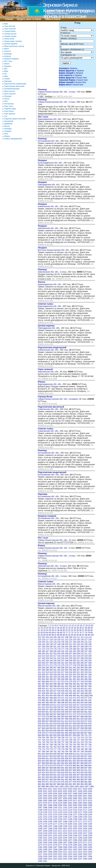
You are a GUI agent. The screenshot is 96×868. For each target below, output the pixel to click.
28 (58, 628)
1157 (65, 819)
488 (74, 700)
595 (55, 719)
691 (47, 735)
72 (69, 633)
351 (86, 677)
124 (74, 640)
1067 (55, 801)
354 (43, 679)
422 (90, 689)
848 (59, 761)
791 (55, 752)
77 (83, 633)
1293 (85, 847)
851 (70, 761)
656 (74, 728)
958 (51, 780)
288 (59, 668)
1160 (80, 819)
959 (55, 780)
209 (78, 654)
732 (43, 742)
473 (70, 698)
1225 (75, 833)
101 (39, 637)
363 (78, 679)
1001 (57, 787)
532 (82, 707)
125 (78, 640)
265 (78, 663)
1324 (75, 854)
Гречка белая (9, 39)
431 (70, 691)
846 (51, 761)
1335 (75, 857)
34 (75, 628)
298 (43, 670)
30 (64, 628)
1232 (55, 836)
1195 (90, 826)
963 (70, 780)
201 (47, 654)
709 (63, 738)
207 (70, 654)
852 (74, 761)
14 (75, 626)
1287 (55, 847)
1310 (60, 852)
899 (39, 770)
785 (86, 749)
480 (43, 700)
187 (47, 651)
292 (74, 668)
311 (39, 672)
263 (70, 663)
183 (86, 649)
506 (90, 703)
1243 (55, 838)
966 (82, 780)
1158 (70, 819)
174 (51, 649)
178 (67, 649)
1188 (55, 826)
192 (67, 651)
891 (63, 768)
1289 (65, 847)
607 (47, 721)
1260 (85, 840)
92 (69, 635)
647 (39, 728)
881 (78, 766)
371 (55, 682)
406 (82, 686)
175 (55, 649)
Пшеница (8, 96)
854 (82, 761)
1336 (80, 857)
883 (86, 766)
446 (74, 693)
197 (86, 651)
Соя (6, 116)
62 (42, 633)
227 (39, 658)
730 (90, 740)
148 (59, 644)
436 (90, 691)
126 (82, 640)
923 (78, 773)
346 (67, 677)
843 (39, 761)
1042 (40, 796)
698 (74, 735)
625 (63, 724)
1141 (40, 817)
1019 (90, 789)
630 (82, 724)
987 (55, 784)
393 (86, 684)
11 (67, 626)
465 (39, 698)
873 (47, 766)
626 (67, 724)
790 (51, 752)
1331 (55, 857)
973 (55, 782)
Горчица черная (10, 36)
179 (70, 649)
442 (59, 693)
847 (55, 761)
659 (86, 728)
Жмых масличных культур (14, 46)
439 (47, 693)
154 (82, 644)
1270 (80, 843)
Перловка (8, 81)
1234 (65, 836)
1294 (90, 847)
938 (82, 775)
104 (51, 637)
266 (82, 663)
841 (86, 759)
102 (43, 637)
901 (47, 770)
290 (67, 668)
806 (59, 754)
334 (74, 675)
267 (86, 663)
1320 (55, 854)
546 (82, 710)
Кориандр (8, 54)
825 (78, 756)
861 (55, 763)
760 (43, 747)
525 (55, 707)
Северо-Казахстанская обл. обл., (53, 539)
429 (63, 691)
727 (78, 740)
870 (90, 763)
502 (74, 703)
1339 (40, 859)
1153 (45, 819)
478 (90, 698)
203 (55, 654)
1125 (70, 812)
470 (59, 698)
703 (39, 738)
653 (63, 728)
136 (67, 642)
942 (43, 777)
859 (47, 763)
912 (90, 770)
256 (43, 663)
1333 (65, 857)
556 (67, 712)
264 (74, 663)
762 (51, 747)
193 (70, 651)
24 (47, 628)
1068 (60, 801)
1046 (60, 796)
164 (67, 647)
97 (83, 635)
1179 (65, 824)
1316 (90, 852)
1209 (50, 831)
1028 (80, 791)
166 (74, 647)
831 (47, 759)
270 (43, 665)
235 (70, 658)
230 (51, 658)
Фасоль (7, 126)
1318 (45, 854)
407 (86, 686)
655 (70, 728)
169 (86, 647)
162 (59, 647)
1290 (70, 847)
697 (70, 735)
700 (82, 735)
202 (51, 654)
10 (64, 626)
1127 (80, 812)
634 (43, 726)
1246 (70, 838)
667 (63, 731)
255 (39, 663)
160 (51, 647)
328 (51, 675)
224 (82, 656)
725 (70, 740)
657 (78, 728)
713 (78, 738)
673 (86, 731)
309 (86, 670)
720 (51, 740)
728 (82, 740)
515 (70, 705)
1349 (90, 859)
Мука (6, 71)
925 (86, 773)
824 (74, 756)
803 (47, 754)
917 (55, 773)
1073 (85, 801)
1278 (65, 845)
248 (67, 661)
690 (43, 735)
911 (86, 770)
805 (55, 754)
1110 (50, 810)
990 (67, 784)
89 (61, 635)
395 (39, 686)
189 (55, 651)
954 (90, 777)
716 (90, 738)
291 (70, 668)
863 (63, 763)
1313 (75, 852)
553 (55, 712)
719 (47, 740)
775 (47, 749)
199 (39, 654)
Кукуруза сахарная (11, 59)
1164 (45, 822)
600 (74, 719)
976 (67, 782)
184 (90, 649)
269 (39, 665)
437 (39, 693)
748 (51, 745)
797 (78, 752)
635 (47, 726)
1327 (90, 854)
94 (75, 635)
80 (91, 633)
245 (55, 661)
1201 (65, 829)
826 (82, 756)
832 (51, 759)
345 (63, 677)
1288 (60, 847)
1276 (55, 845)
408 (90, 686)
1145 (60, 817)
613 (70, 721)
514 (67, 705)
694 (59, 735)
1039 (80, 794)
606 (43, 721)
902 (51, 770)
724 (67, 740)
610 (59, 721)
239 (86, 658)
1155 (55, 819)
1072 (80, 801)
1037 (70, 794)
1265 (55, 843)
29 (61, 628)
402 (67, 686)
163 (63, 647)
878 (67, 766)
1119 (40, 812)
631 (86, 724)
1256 (65, 840)
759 (39, 747)
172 (43, 649)
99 (89, 635)
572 (74, 714)
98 (86, 635)
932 (59, 775)
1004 (72, 787)
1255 (60, 840)
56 (80, 630)
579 (47, 717)
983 (39, 784)
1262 (40, 843)
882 (82, 766)
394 (90, 684)
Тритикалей (9, 121)
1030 (90, 791)
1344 (65, 859)
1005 (77, 787)
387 (63, 684)
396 (43, 686)
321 (78, 672)
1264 (50, 843)
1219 (45, 833)
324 (90, 672)
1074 (90, 801)
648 (43, 728)
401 (63, 686)
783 (78, 749)
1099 (50, 808)
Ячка (6, 134)
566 (51, 714)
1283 (90, 845)
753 (70, 745)
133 (55, 642)
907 (70, 770)
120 (59, 640)
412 (51, 689)
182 (82, 649)
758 (90, 745)
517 (78, 705)
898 (90, 768)
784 (82, 749)
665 (55, 731)
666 (59, 731)
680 (59, 733)
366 (90, 679)
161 (55, 647)
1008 (92, 787)
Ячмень (7, 136)
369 (47, 682)
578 (43, 717)
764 (59, 747)
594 (51, 719)
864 (67, 763)
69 (61, 633)
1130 (40, 815)
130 (43, 642)
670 (74, 731)
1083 (80, 803)
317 (63, 672)
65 (50, 633)
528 (67, 707)
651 (55, 728)
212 (90, 654)
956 (43, 780)
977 (70, 782)
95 (78, 635)
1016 (75, 789)
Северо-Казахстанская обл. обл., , (58, 398)
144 (43, 644)
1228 (90, 833)
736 (59, 742)
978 (74, 782)
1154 (50, 819)
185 (39, 651)
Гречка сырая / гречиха (13, 41)
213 (39, 656)
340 (43, 677)
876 (59, 766)
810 (74, 754)
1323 (70, 854)
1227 (85, 833)
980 (82, 782)
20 (92, 626)
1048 (70, 796)
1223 (65, 833)
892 (67, 768)
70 (64, 633)
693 (55, 735)
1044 (50, 796)
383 (47, 684)
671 (78, 731)
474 (74, 698)
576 (90, 714)
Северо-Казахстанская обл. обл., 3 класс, (57, 91)
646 (90, 726)
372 (59, 682)
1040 (85, 794)
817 (47, 756)
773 (39, 749)
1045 (55, 796)
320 (74, 672)
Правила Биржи (53, 19)
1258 (75, 840)
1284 (40, 847)
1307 (45, 852)
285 (47, 668)
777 (55, 749)
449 (86, 693)
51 (67, 630)
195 (78, 651)
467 (47, 698)
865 (70, 763)
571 (70, 714)
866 (74, 763)
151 (70, 644)
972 (51, 782)
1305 (90, 850)
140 (82, 642)
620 (43, 724)
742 (82, 742)
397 (47, 686)
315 (55, 672)
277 (70, 665)
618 (90, 721)
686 (82, 733)
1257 (70, 840)
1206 (90, 829)
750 (59, 745)
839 (78, 759)
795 (70, 752)
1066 (50, 801)
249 (70, 661)
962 (67, 780)
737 (63, 742)
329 (55, 675)
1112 (60, 810)
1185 (40, 826)
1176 (50, 824)
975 (63, 782)
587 (78, 717)
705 (47, 738)
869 (86, 763)
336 (82, 675)
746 (43, 745)
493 (39, 703)
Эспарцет (8, 131)
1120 (45, 812)
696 (67, 735)
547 (86, 710)
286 (51, 668)
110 (74, 637)
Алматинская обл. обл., (49, 205)
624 (59, 724)
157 (39, 647)
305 (70, 670)
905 (63, 770)
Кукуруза (8, 56)
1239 (90, 836)
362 (74, 679)
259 (55, 663)
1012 (55, 789)
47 (55, 630)
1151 (90, 817)
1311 (65, 852)
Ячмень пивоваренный (13, 139)
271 (47, 665)
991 (70, 784)
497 (55, 703)
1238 (85, 836)
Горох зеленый (10, 29)
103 (47, 637)
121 (63, 640)
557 (70, 712)
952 (82, 777)
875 (55, 766)
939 (86, 775)
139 (78, 642)
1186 (45, 826)
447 (78, 693)
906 (67, 770)
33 (72, 628)
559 (78, 712)
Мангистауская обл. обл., (50, 583)
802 (43, 754)
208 (74, 654)
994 (82, 784)
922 (74, 773)
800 (90, 752)
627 (70, 724)
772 (90, 747)
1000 (52, 787)
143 (39, 644)
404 (74, 686)
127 (86, 640)
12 (70, 626)
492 (90, 700)
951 (78, 777)
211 (86, 654)
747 (47, 745)
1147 (70, 817)
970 (43, 782)
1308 (50, 852)
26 (53, 628)
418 (74, 689)
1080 (65, 803)
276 (67, 665)
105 (55, 637)
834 (59, 759)
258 (51, 663)
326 (43, 675)
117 (47, 640)
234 (67, 658)
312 (43, 672)
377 (78, 682)
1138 (80, 815)
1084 (85, 803)
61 (39, 633)
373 (63, 682)
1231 (50, 836)
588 (82, 717)
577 (39, 717)
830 (43, 759)
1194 (85, 826)
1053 (40, 798)
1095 (85, 805)
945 (55, 777)
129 (39, 642)
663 (47, 731)
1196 (40, 829)
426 (51, 691)
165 (70, 647)
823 (70, 756)
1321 (60, 854)
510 (51, 705)
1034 (55, 794)
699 (78, 735)
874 (51, 766)
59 (89, 630)
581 (55, 717)
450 (90, 693)
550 (43, 712)
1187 (50, 826)
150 (67, 644)
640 (67, 726)
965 (78, 780)
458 (67, 696)
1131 (45, 815)
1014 (65, 789)
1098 (45, 808)
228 (43, 658)
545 (78, 710)
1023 (55, 791)
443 (63, 693)
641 (70, 726)
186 (43, 651)
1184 (90, 824)
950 (74, 777)
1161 (85, 819)
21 (39, 628)
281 (86, 665)
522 (43, 707)
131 (47, 642)
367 (39, 682)
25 (50, 628)
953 (86, 777)
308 (82, 670)
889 (55, 768)
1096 (90, 805)
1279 (70, 845)
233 (63, 658)
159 (47, 647)
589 (86, 717)
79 (89, 633)
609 (55, 721)
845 (47, 761)
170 (90, 647)
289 (63, 668)
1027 (75, 791)
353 (39, 679)
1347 (80, 859)
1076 (45, 803)
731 (39, 742)
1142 (45, 817)
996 (90, 784)
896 (82, 768)
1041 (90, 794)
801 (39, 754)
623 (55, 724)
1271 (85, 843)
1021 (45, 791)
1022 (50, 791)
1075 (40, 803)
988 (59, 784)
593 (47, 719)
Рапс (6, 101)
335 (78, 675)
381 (39, 684)
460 (74, 696)
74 (75, 633)
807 (63, 754)
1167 (60, 822)
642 (74, 726)
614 (74, 721)
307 (78, 670)
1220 (50, 833)
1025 (65, 791)
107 (63, 637)
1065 (45, 801)
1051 (85, 796)
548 (90, 710)
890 (59, 768)
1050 (80, 796)
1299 (60, 850)
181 (78, 649)
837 (70, 759)
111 (78, 637)
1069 (65, 801)
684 (74, 733)
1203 (75, 829)
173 (47, 649)
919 (63, 773)
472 (67, 698)
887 (47, 768)
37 (83, 628)
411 (47, 689)
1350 (40, 861)
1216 (85, 831)
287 (55, 668)
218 (59, 656)
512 (59, 705)
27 (55, 628)
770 (82, 747)
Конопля (7, 51)
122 (67, 640)
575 (86, 714)
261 (63, 663)
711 (70, 738)
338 (90, 675)
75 (78, 633)
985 (47, 784)
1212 (65, 831)
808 (67, 754)
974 (59, 782)
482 (51, 700)
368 (43, 682)
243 (47, 661)
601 (78, 719)
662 (43, 731)
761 (47, 747)
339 (39, 677)
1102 (65, 808)
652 (59, 728)
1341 (50, 859)
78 (86, 633)
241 (39, 661)
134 (59, 642)
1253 (50, 840)
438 (43, 693)
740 (74, 742)
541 (63, 710)
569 (63, 714)
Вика (6, 24)
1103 (70, 808)
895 (78, 768)
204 (59, 654)
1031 (40, 794)
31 (67, 628)
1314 (80, 852)
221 (70, 656)
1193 (80, 826)
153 (78, 644)
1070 (70, 801)
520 (90, 705)
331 (63, 675)
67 (55, 633)
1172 (85, 822)
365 (86, 679)
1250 (90, 838)
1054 (45, 798)
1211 (60, 831)
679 (55, 733)
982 (90, 782)
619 (39, 724)
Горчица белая (10, 31)
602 (82, 719)
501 (70, 703)
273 (55, 665)
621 (47, 724)
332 (67, 675)
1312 (70, 852)
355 (47, 679)
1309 (55, 852)
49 (61, 630)
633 (39, 726)
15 (78, 626)
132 (51, 642)
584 (67, 717)
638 (59, 726)
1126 (75, 812)
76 (80, 633)
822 (67, 756)
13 (73, 626)
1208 (45, 831)
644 (82, 726)
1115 (75, 810)
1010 (45, 789)
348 (74, 677)
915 (47, 773)
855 (86, 761)
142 (90, 642)
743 (86, 742)
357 (55, 679)
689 (39, 735)
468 (51, 698)
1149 (80, 817)
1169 (70, 822)
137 (70, 642)
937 (78, 775)
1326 (85, 854)
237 (78, 658)
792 (59, 752)
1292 (80, 847)
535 (39, 710)
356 (51, 679)
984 (43, 784)
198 (90, 651)
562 (90, 712)
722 (59, 740)
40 (91, 628)
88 (58, 635)
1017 (80, 789)
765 (63, 747)
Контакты (30, 866)
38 (86, 628)
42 (42, 630)
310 (90, 670)
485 (63, 700)
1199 (55, 829)
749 (55, 745)
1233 (60, 836)
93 (72, 635)
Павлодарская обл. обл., (49, 183)
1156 (60, 819)
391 (78, 684)
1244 (60, 838)
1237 (80, 836)
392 (82, 684)
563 (39, 714)
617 (86, 721)
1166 (55, 822)
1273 (40, 845)
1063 (90, 798)
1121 (50, 812)
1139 (85, 815)
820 (59, 756)
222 (74, 656)
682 (67, 733)
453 (47, 696)
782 (74, 749)
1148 (75, 817)
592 (43, 719)
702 (90, 735)
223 (78, 656)
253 (86, 661)
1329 (45, 857)
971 (47, 782)
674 (90, 731)
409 (39, 689)
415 (63, 689)
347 (70, 677)
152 (74, 644)
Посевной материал (12, 89)
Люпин (7, 64)
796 (74, 752)
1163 (40, 822)
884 (90, 766)
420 (82, 689)
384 (51, 684)
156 (90, 644)
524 (51, 707)
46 (53, 630)
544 (74, 710)
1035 (60, 794)
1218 (40, 833)
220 (67, 656)
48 (58, 630)
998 (43, 787)
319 (70, 672)
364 (82, 679)
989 (63, 784)
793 (63, 752)
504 (82, 703)
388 (67, 684)
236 (74, 658)
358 (59, 679)
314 (51, 672)
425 (47, 691)
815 (39, 756)
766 (67, 747)
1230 (45, 836)
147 (55, 644)
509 (47, 705)
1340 (45, 859)
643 (78, 726)
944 (51, 777)
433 (78, 691)
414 (59, 689)
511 (55, 705)
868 (82, 763)
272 (51, 665)
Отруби (7, 79)
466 (43, 698)
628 (74, 724)
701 (86, 735)
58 (86, 630)
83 (44, 635)
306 (74, 670)
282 (90, 665)
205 (63, 654)
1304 (85, 850)
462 (82, 696)
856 (90, 761)
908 (74, 770)
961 (63, 780)
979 (78, 782)
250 (74, 661)
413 (55, 689)
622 (51, 724)
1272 (90, 843)
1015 (70, 789)
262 (67, 663)
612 (67, 721)
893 (70, 768)
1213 (70, 831)
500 (67, 703)
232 (59, 658)
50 (64, 630)
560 (82, 712)
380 (90, 682)
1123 (60, 812)
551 (47, 712)
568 (59, 714)
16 (81, 626)
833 (55, 759)
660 (90, 728)
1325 (80, 854)
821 (63, 756)
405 (78, 686)
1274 (45, 845)
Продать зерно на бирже (29, 19)
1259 (80, 840)
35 (78, 628)
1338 (90, 857)
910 (82, 770)
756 (82, 745)
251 (78, 661)
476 (82, 698)
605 (39, 721)
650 (51, 728)
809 (70, 754)
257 (47, 663)
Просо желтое (10, 91)
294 (82, 668)
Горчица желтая (10, 34)
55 (78, 630)
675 (39, 733)
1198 (50, 829)
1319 (50, 854)
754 (74, 745)
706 (51, 738)
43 (44, 630)
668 (67, 731)
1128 (85, 812)
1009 (40, 789)
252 (82, 661)
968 (90, 780)
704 (43, 738)
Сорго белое (9, 111)
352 (90, 677)
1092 (70, 805)
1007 (86, 787)
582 (59, 717)
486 (67, 700)
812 (82, 754)
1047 (65, 796)
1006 (81, 787)
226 (90, 656)
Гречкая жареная (11, 44)
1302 (75, 850)
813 (86, 754)
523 (47, 707)
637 (55, 726)
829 (39, 759)
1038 (75, 794)
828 (90, 756)
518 (82, 705)
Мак (6, 69)
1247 (75, 838)
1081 (70, 803)
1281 (80, 845)
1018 (85, 789)
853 (78, 761)
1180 (70, 824)
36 (80, 628)
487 (70, 700)
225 (86, 656)
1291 (75, 847)
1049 (75, 796)
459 (70, 696)
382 (43, 684)
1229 (40, 836)
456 (59, 696)
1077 (50, 803)
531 (78, 707)
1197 (45, 829)
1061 (80, 798)
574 (82, 714)
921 (70, 773)
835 (63, 759)
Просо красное (10, 94)
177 (63, 649)
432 (74, 691)
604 (90, 719)
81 (39, 635)
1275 (50, 845)
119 (55, 640)
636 (51, 726)
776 (51, 749)
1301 (70, 850)
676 (43, 733)
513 (63, 705)
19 (89, 626)
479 (39, 700)
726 (74, 740)
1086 (40, 805)
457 (63, 696)
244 (51, 661)
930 (51, 775)
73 (72, 633)
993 (78, 784)
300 (51, 670)
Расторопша (9, 104)
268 (90, 663)
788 (43, 752)
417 (70, 689)
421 (86, 689)
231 (55, 658)
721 (55, 740)
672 (82, 731)
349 (78, 677)
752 (67, 745)
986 (51, 784)
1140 (90, 815)
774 (43, 749)
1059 (70, 798)
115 (39, 640)
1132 (50, 815)
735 (55, 742)
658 (82, 728)
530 (74, 707)
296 (90, 668)
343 (55, 677)
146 (51, 644)
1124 (65, 812)
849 (63, 761)
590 (90, 717)
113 (86, 637)
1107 (90, 808)
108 (67, 637)
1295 (40, 850)
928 (43, 775)
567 (55, 714)
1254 (55, 840)
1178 (60, 824)
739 (70, 742)
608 (51, 721)
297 (39, 670)
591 (39, 719)
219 (63, 656)
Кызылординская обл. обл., (51, 162)
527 (63, 707)
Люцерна (8, 66)
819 (55, 756)
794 (67, 752)
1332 (60, 857)
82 (42, 635)
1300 (65, 850)
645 (86, 726)
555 (63, 712)
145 (47, 644)
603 (86, 719)
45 (50, 630)
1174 (40, 824)
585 (70, 717)
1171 (80, 822)
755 (78, 745)
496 (51, 703)
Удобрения (8, 124)
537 (47, 710)
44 (47, 630)
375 (70, 682)
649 (47, 728)
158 (43, 647)
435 (86, 691)
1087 (45, 805)
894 (74, 768)
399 (55, 686)
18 (86, 626)
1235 (70, 836)
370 (51, 682)
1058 (65, 798)
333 (70, 675)
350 (82, 677)
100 (92, 635)
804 (51, 754)
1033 (50, 794)
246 (59, 661)
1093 (75, 805)
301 (55, 670)
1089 (55, 805)
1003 (67, 787)
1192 (75, 826)
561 (86, 712)
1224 (70, 833)
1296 (45, 850)
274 (59, 665)
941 (39, 777)
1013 (60, 789)
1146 (65, 817)
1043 (45, 796)
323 (86, 672)
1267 (65, 843)
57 (83, 630)
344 (59, 677)
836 (67, 759)
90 (64, 635)
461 (78, 696)
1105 (80, 808)
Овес (6, 76)
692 (51, 735)
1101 (60, 808)
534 (90, 707)
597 (63, 719)
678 (51, 733)
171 (39, 649)
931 (55, 775)
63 (44, 633)
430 (67, 691)
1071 (75, 801)
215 (47, 656)
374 (67, 682)
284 (43, 668)
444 (67, 693)
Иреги (6, 49)
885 (39, 768)
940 (90, 775)
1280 (75, 845)
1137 (75, 815)
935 (70, 775)
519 (86, 705)
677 (47, 733)
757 (86, 745)
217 (55, 656)
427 (55, 691)
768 (74, 747)
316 (59, 672)
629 (78, 724)
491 (86, 700)
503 (78, 703)
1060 (75, 798)
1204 (80, 829)
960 (59, 780)
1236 (75, 836)
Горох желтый (9, 26)
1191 (70, 826)
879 (70, 766)
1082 (75, 803)
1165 (50, 822)
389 (70, 684)
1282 (85, 845)
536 (43, 710)
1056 (55, 798)
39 (89, 628)
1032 (45, 794)
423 (39, 691)
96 (80, 635)
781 (70, 749)
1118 (90, 810)
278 (74, 665)
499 (63, 703)
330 (59, 675)
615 (78, 721)
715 (86, 738)
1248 (80, 838)
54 (75, 630)
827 (86, 756)
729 (86, 740)
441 (55, 693)
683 (70, 733)
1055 (50, 798)
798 (82, 752)
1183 (85, 824)
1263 (45, 843)
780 (67, 749)
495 (47, 703)
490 (82, 700)
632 (90, 724)
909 (78, 770)
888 (51, 768)
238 (82, 658)
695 (63, 735)
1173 (90, 822)
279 (78, 665)
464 (91, 696)
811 (78, 754)
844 (43, 761)
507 (39, 705)
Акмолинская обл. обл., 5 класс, (53, 565)
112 (82, 637)
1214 (75, 831)
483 (55, 700)
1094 (80, 805)
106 (59, 637)
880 (74, 766)
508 (43, 705)
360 (67, 679)
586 (74, 717)
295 (86, 668)
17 (84, 626)
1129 (90, 812)
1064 (40, 801)
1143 (50, 817)
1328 (40, 857)
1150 (85, 817)
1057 (60, 798)
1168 (65, 822)
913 (39, 773)
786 (90, 749)
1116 (80, 810)
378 (82, 682)
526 (59, 707)
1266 (60, 843)
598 (67, 719)
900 (43, 770)
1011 (50, 789)
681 (63, 733)
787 (39, 752)
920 (67, 773)
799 (86, 752)
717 (39, 740)
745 (39, 745)
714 (82, 738)
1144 (55, 817)
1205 (85, 829)
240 (90, 658)
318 (67, 672)
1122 (55, 812)
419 (78, 689)
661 (39, 731)
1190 (65, 826)
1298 (55, 850)
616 (82, 721)
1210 (55, 831)
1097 (40, 808)
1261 (90, 840)
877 (63, 766)
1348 (85, 859)
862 (59, 763)
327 (47, 675)
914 (43, 773)
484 (59, 700)
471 (63, 698)
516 (74, 705)
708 (59, 738)
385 (55, 684)
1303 (80, 850)
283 (39, 668)
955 (39, 780)
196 (82, 651)
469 (55, 698)
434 (82, 691)
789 (47, 752)
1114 (70, 810)
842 (90, 759)
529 (70, 707)
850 (67, 761)
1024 (60, 791)
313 (47, 672)
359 (63, 679)
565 (47, 714)
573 (78, 714)
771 (86, 747)
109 (70, 637)
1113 (65, 810)
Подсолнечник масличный (14, 86)
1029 (85, 791)
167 (78, 647)
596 (59, 719)
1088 (50, 805)
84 (47, 635)
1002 (62, 787)
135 (63, 642)
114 (90, 637)
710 (67, 738)
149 (63, 644)
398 (51, 686)
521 (39, 707)
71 (67, 633)
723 (63, 740)
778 (59, 749)
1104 (75, 808)
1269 (75, 843)
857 (39, 763)
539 (55, 710)
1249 (85, 838)
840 (82, 759)
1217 (90, 831)
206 (67, 654)
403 (70, 686)
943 (47, 777)
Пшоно (7, 99)
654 (67, 728)
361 (70, 679)
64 (47, 633)
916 (51, 773)
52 (69, 630)
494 (43, 703)
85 (50, 635)
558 (74, 712)
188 (51, 651)
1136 (70, 815)
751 (63, 745)
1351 (45, 861)
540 (59, 710)
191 (63, 651)
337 (86, 675)
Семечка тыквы (10, 109)
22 (42, 628)
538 (51, 710)
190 (59, 651)
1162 (90, 819)
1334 (70, 857)
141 (86, 642)
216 (51, 656)
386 (59, 684)
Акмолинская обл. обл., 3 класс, (53, 271)
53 (72, 630)
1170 (75, 822)
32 (69, 628)
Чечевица (8, 129)
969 (39, 782)
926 (90, 773)
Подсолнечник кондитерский (15, 84)
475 (78, 698)
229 (47, 658)
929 (47, 775)
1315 (85, 852)
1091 (65, 805)
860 (51, 763)
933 (63, 775)
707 (55, 738)
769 (78, 747)
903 (55, 770)
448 (82, 693)
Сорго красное (10, 114)
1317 (40, 854)
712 (74, 738)
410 (43, 689)
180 (74, 649)
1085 (90, 803)
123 (70, 640)
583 (63, 717)
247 (63, 661)
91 (67, 635)
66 (53, 633)
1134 (60, 815)
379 (86, 682)
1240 (40, 838)
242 (43, 661)
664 (51, 731)
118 (51, 640)
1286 (50, 847)
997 (39, 787)
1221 (55, 833)
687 (86, 733)
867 (78, 763)
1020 (40, 791)
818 (51, 756)
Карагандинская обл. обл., (50, 118)
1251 (40, 840)
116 (43, 640)
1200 (60, 829)
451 (39, 696)
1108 (40, 810)
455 (55, 696)
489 (78, 700)
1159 (75, 819)
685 (78, 733)
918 (59, 773)
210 (82, 654)
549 (39, 712)
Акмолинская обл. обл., (49, 227)
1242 (50, 838)
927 (39, 775)
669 (70, 731)
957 (47, 780)
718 (43, 740)
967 (86, 780)
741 (78, 742)
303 (63, 670)
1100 (55, 808)
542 (67, 710)
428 (59, 691)
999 (47, 787)
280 (82, 665)
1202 (70, 829)
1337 (85, 857)
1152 (40, 819)
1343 (60, 859)
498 (59, 703)
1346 (75, 859)
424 (43, 691)
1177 (55, 824)
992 (74, 784)
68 (58, 633)
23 (44, 628)
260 (59, 663)
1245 (65, 838)
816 (43, 756)
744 (90, 742)
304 (67, 670)
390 (74, 684)
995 (86, 784)
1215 (80, 831)
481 (47, 700)
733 (47, 742)
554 (59, 712)
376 (74, 682)
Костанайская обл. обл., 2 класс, (53, 575)
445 (70, 693)
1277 (60, 845)
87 (55, 635)
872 (43, 766)
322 (82, 672)
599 (70, 719)
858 (43, 763)
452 (43, 696)
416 (67, 689)
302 (59, 670)
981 (86, 782)
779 (63, 749)
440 (51, 693)
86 (53, 635)
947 (63, 777)
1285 (45, 847)
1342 (55, 859)
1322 (65, 854)
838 (74, 759)
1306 (40, 852)
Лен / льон (8, 61)
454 (51, 696)
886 (43, 768)
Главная (9, 19)
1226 (80, 833)
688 (90, 733)
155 (86, 644)
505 (86, 703)
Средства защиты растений (15, 119)
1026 (70, 791)
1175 (45, 824)
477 (86, 698)
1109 (45, 810)
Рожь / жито (9, 106)
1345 (70, 859)
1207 (40, 831)
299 (47, 670)
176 (59, 649)
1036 (65, 794)
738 (67, 742)
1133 (55, 815)
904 (59, 770)
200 (43, 654)
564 (43, 714)
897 (86, 768)
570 (67, 714)
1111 (55, 810)
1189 (60, 826)
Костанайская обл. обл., (49, 140)
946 (59, 777)
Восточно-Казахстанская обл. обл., (54, 249)
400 (59, 686)
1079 (60, 803)
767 (70, 747)
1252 (45, 840)
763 (55, 747)
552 (51, 712)
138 (74, 642)
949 (70, 777)
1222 (60, 833)
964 (74, 780)
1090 (60, 805)
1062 (85, 798)
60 (91, 630)
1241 (45, 838)
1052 (90, 796)
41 (39, 630)
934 (67, 775)
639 (63, 726)
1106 (85, 808)
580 (51, 717)
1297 (50, 850)
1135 (65, 815)
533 (86, 707)
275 (63, 665)
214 (43, 656)
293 (78, 668)
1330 (50, 857)
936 (74, 775)
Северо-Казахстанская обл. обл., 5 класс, (57, 101)
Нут (6, 74)
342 (51, 677)
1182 (80, 824)
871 (39, 766)
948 (67, 777)
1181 (75, 824)
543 (70, 710)
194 (74, 651)
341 (47, 677)
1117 (85, 810)
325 (39, 675)
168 (82, 647)
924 (82, 773)
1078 (55, 803)
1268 (70, 843)
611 (63, 721)
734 (51, 742)
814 (90, 754)
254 (90, 661)
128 (90, 640)
